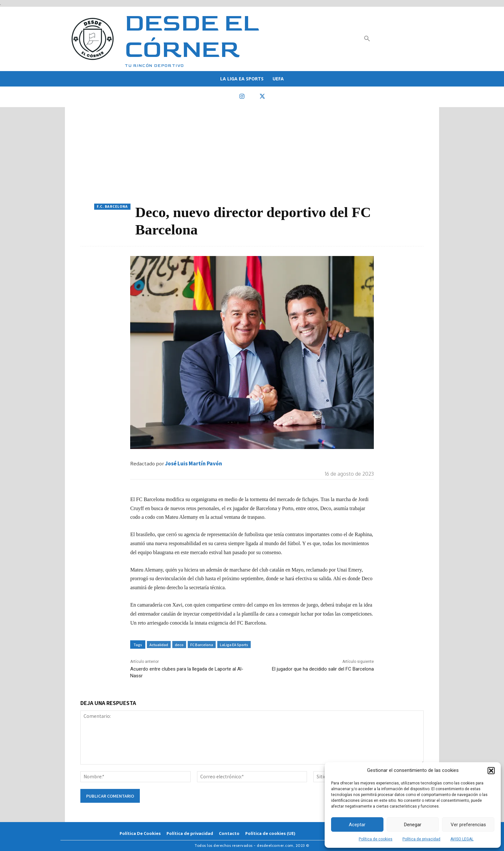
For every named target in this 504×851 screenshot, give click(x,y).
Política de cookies (376, 839)
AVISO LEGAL (462, 839)
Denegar (413, 825)
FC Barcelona (202, 645)
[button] (491, 771)
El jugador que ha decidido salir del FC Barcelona (323, 669)
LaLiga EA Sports (234, 645)
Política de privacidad (421, 839)
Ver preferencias (468, 825)
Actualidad (159, 645)
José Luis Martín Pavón (194, 463)
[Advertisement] (252, 155)
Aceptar (357, 825)
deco (179, 645)
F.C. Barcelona (112, 207)
